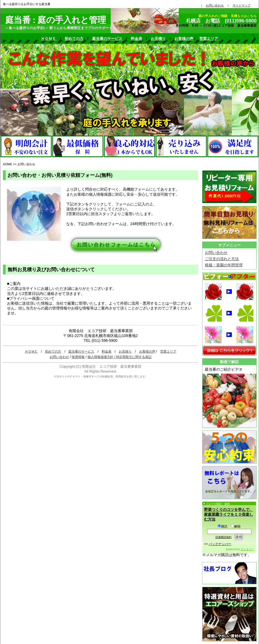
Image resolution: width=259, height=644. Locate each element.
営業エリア (209, 39)
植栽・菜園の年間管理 (224, 265)
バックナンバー (220, 544)
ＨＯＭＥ (48, 39)
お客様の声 (184, 39)
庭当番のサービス (107, 39)
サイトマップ (241, 5)
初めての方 (74, 39)
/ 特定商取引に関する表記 (133, 357)
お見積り (158, 39)
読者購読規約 (223, 537)
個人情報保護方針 (100, 357)
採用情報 (78, 357)
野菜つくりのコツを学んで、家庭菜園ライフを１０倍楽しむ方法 (229, 514)
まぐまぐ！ (247, 549)
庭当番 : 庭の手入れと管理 (55, 20)
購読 (223, 526)
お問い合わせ (59, 357)
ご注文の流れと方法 (222, 259)
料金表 (136, 39)
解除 (236, 526)
